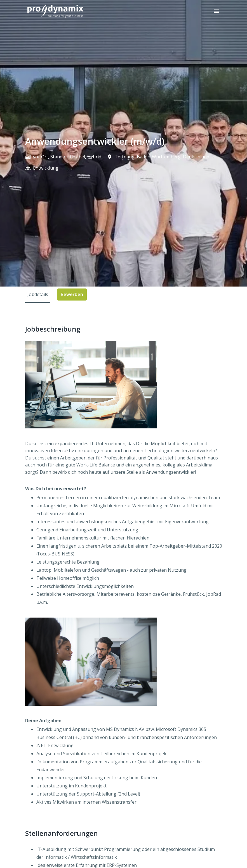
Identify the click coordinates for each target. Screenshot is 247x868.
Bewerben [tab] (72, 294)
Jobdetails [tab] (38, 294)
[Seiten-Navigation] (216, 11)
